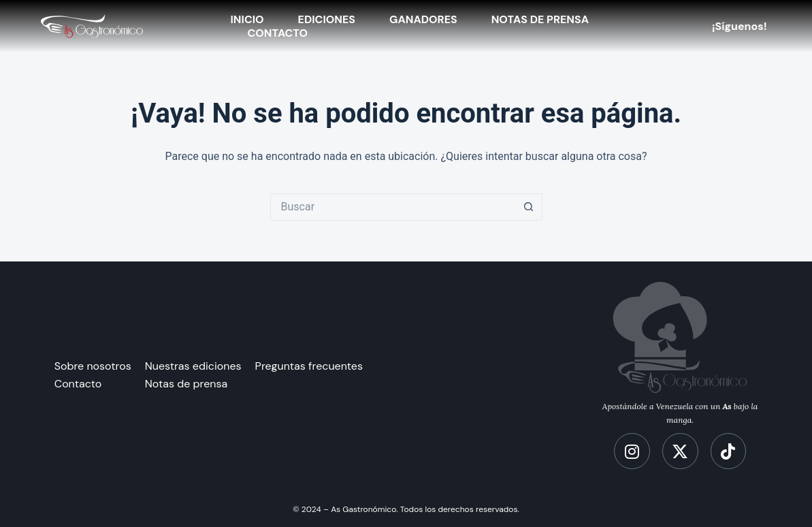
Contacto (278, 33)
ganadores (423, 20)
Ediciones (327, 20)
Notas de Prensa (540, 20)
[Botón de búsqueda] (529, 207)
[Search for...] (393, 207)
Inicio (247, 20)
